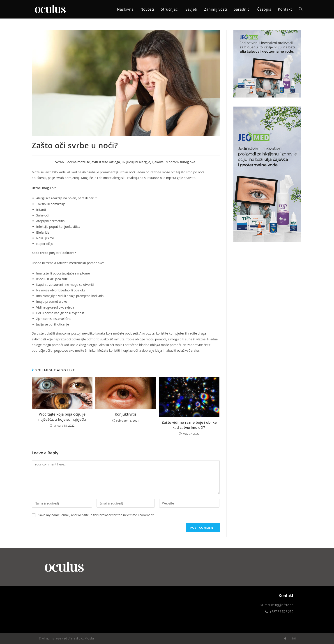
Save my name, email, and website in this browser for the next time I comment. (96, 515)
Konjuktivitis (126, 414)
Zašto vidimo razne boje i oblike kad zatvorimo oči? (189, 425)
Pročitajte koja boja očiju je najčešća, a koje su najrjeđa (62, 417)
